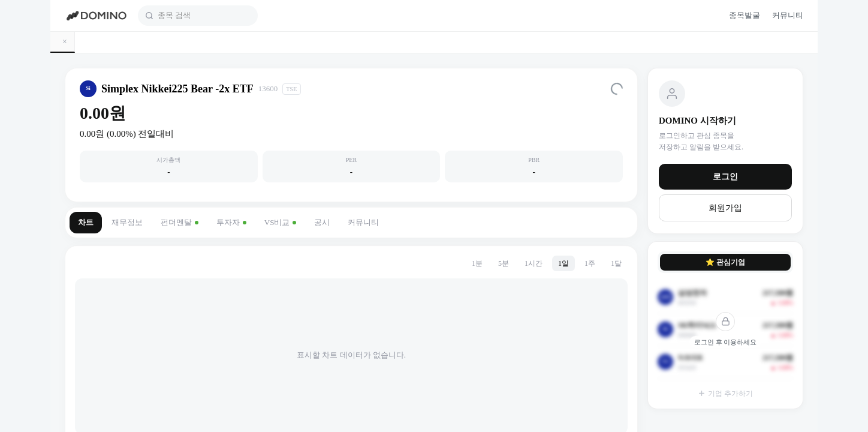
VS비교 (281, 222)
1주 (590, 263)
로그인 (725, 177)
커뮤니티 (363, 222)
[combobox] (204, 16)
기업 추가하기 (725, 394)
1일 (563, 263)
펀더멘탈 (180, 222)
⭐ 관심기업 (725, 262)
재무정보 (127, 222)
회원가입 (725, 208)
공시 (322, 222)
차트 (86, 222)
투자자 (231, 222)
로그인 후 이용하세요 (726, 342)
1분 (477, 263)
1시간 (534, 263)
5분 (504, 263)
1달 (616, 263)
